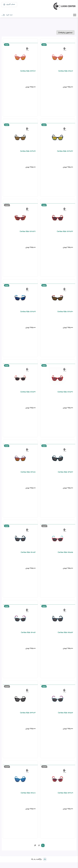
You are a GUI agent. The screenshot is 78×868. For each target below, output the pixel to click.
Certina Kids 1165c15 (65, 554)
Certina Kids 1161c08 (28, 795)
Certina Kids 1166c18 (28, 473)
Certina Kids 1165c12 (65, 715)
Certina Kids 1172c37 (28, 232)
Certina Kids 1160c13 (28, 554)
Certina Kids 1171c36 (28, 393)
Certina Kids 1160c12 (28, 634)
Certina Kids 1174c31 (28, 152)
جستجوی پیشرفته (65, 32)
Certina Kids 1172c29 (28, 313)
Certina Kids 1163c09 (65, 795)
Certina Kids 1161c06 (66, 71)
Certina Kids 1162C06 (28, 71)
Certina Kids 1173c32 (65, 152)
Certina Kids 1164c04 (28, 715)
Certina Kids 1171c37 (65, 393)
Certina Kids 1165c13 (65, 634)
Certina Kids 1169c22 (65, 473)
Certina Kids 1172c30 (65, 313)
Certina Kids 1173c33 (65, 232)
